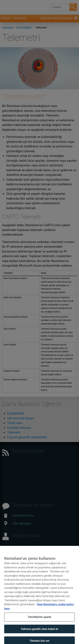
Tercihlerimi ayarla (39, 622)
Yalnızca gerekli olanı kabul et (39, 634)
